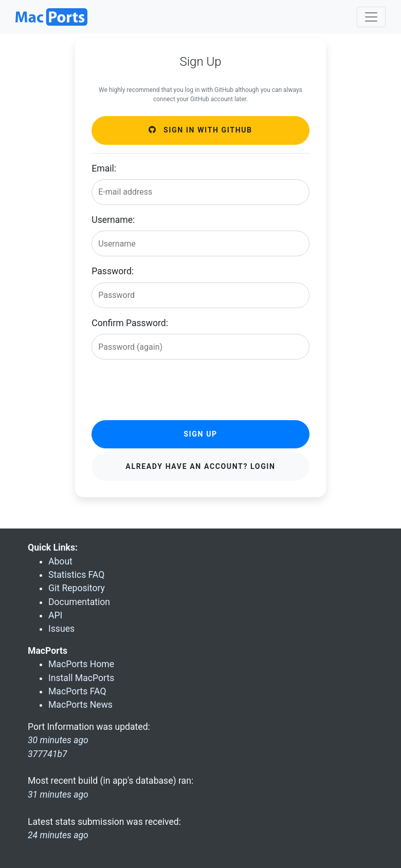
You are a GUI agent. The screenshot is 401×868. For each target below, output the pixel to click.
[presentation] (170, 388)
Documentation (79, 602)
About (60, 561)
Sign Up (200, 434)
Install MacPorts (81, 678)
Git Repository (77, 588)
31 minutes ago (58, 795)
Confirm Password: (130, 323)
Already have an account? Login (200, 466)
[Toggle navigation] (371, 17)
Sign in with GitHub (200, 130)
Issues (61, 629)
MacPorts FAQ (77, 691)
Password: (113, 271)
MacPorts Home (81, 664)
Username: (113, 220)
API (55, 615)
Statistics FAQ (76, 575)
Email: (104, 168)
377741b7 (48, 754)
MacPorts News (80, 705)
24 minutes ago (58, 835)
